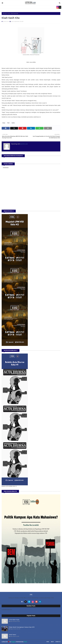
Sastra (13, 123)
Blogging (13, 642)
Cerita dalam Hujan (14, 620)
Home (48, 642)
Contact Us (58, 642)
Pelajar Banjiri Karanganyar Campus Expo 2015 (22, 627)
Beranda (5, 13)
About (52, 642)
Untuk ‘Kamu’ (12, 635)
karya (9, 13)
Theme (25, 642)
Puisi (8, 123)
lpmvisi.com (6, 21)
